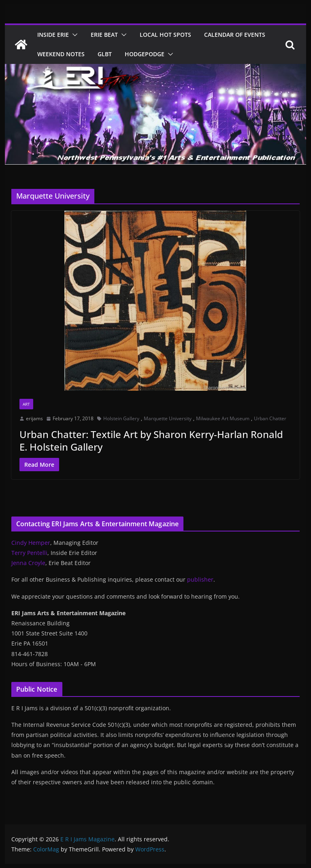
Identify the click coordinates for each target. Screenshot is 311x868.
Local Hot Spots (165, 35)
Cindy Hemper (31, 543)
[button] (73, 35)
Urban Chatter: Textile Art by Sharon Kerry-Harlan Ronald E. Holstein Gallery (151, 440)
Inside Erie (53, 35)
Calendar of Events (235, 35)
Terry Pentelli (29, 553)
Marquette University (168, 418)
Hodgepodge (145, 54)
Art (26, 404)
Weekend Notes (61, 54)
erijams (34, 418)
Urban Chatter (270, 418)
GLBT (105, 54)
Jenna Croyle (28, 563)
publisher (200, 579)
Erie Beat (104, 35)
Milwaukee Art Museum (223, 418)
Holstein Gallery (121, 418)
